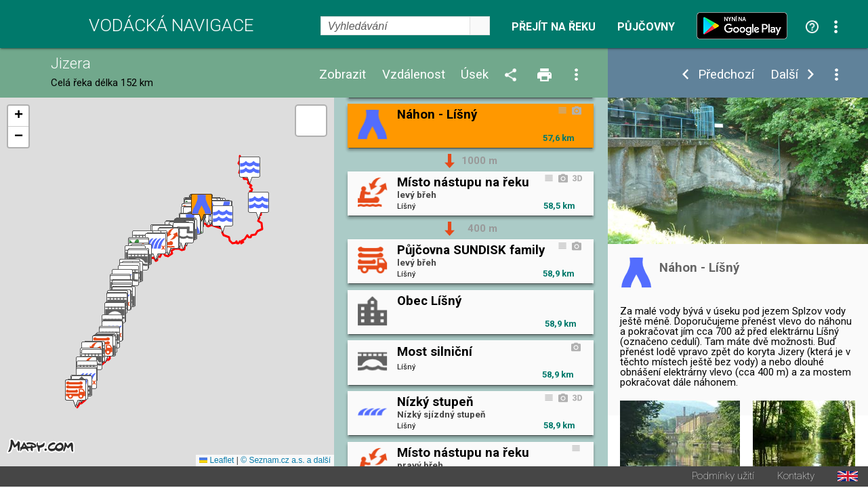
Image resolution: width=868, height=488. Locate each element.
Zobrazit (343, 75)
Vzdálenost (414, 75)
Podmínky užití (723, 477)
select (480, 26)
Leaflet (216, 462)
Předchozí (726, 75)
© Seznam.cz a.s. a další (286, 462)
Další (784, 75)
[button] (250, 171)
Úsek (475, 75)
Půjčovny (646, 27)
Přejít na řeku (554, 27)
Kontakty (796, 477)
